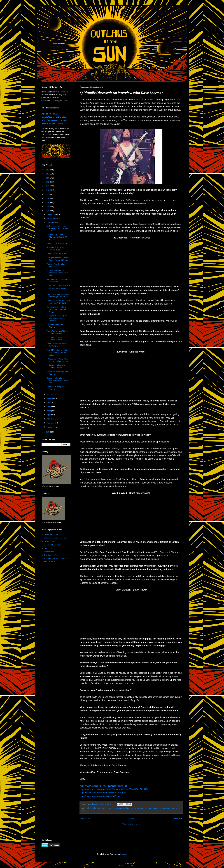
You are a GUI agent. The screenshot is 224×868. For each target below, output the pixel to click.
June (49, 407)
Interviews (135, 808)
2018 (47, 203)
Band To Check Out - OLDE (57, 244)
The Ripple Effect (51, 555)
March (50, 419)
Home (132, 819)
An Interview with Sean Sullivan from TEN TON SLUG (57, 228)
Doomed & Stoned (52, 545)
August (50, 398)
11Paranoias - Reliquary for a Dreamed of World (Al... (58, 288)
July (49, 402)
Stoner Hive (49, 552)
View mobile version (131, 824)
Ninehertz (48, 548)
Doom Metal (118, 808)
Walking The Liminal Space (55, 538)
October (51, 223)
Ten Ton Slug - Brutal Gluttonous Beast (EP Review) (57, 237)
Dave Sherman (106, 808)
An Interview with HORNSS (57, 254)
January (50, 427)
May (49, 411)
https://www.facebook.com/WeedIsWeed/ (100, 796)
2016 (47, 211)
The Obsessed (169, 808)
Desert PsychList (51, 535)
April (49, 415)
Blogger (124, 854)
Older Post (177, 819)
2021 (47, 190)
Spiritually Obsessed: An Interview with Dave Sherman (57, 318)
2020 (47, 194)
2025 (47, 174)
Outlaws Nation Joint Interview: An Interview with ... (57, 273)
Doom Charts (50, 541)
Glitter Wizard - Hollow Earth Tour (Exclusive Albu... (56, 310)
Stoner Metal (157, 808)
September (52, 394)
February (51, 423)
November (52, 219)
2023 (47, 182)
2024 (47, 178)
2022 (47, 186)
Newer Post (85, 819)
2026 (47, 170)
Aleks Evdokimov (93, 808)
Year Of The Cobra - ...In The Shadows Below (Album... (57, 353)
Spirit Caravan (146, 808)
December (52, 214)
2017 (47, 207)
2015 (47, 432)
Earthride (127, 808)
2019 (47, 198)
